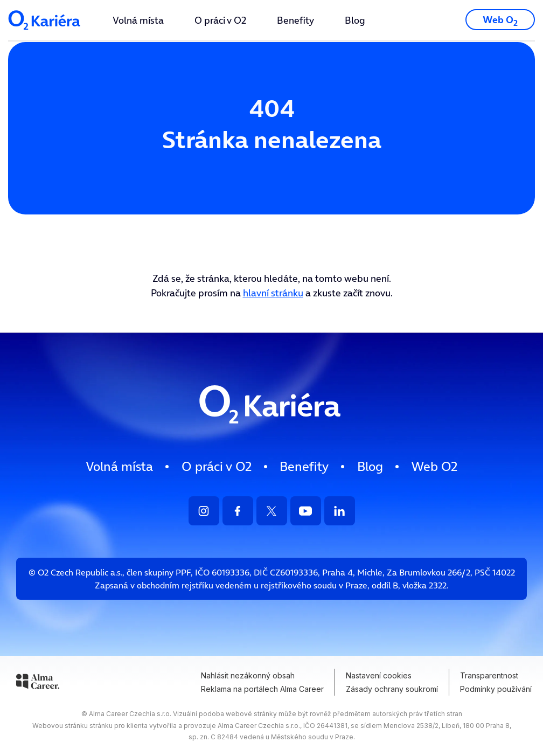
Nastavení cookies (379, 675)
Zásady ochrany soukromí (392, 689)
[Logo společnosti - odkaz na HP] (45, 33)
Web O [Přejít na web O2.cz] (500, 21)
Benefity (295, 20)
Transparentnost (489, 675)
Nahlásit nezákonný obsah (248, 675)
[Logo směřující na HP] (271, 434)
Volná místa (138, 20)
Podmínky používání (496, 689)
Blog (355, 20)
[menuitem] (138, 20)
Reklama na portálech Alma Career (262, 689)
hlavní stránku (273, 293)
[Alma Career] (38, 683)
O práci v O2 (220, 20)
